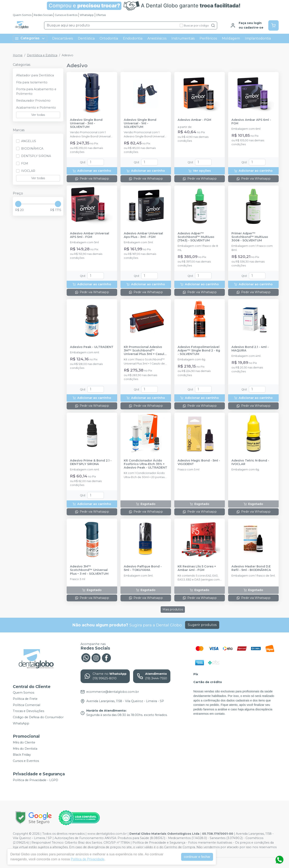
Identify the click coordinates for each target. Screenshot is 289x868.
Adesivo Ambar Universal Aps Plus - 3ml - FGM (143, 235)
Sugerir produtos (202, 625)
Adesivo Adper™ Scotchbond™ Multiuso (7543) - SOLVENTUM (196, 237)
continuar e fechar (197, 857)
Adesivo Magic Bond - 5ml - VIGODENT (199, 462)
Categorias (30, 38)
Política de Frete (25, 699)
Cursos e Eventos (66, 15)
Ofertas (101, 15)
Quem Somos (22, 15)
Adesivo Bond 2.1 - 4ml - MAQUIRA (250, 349)
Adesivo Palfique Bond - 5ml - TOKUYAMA (143, 568)
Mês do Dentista (25, 749)
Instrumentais (183, 38)
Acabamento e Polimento (36, 108)
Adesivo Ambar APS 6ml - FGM (251, 122)
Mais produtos (173, 609)
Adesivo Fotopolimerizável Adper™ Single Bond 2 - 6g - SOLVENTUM (199, 351)
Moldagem (231, 38)
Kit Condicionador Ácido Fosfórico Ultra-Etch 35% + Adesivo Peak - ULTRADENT (146, 464)
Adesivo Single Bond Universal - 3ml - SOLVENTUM (86, 123)
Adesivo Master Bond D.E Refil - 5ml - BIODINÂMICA (251, 568)
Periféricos (208, 38)
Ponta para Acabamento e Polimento (36, 91)
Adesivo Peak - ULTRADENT (92, 347)
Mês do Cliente (24, 742)
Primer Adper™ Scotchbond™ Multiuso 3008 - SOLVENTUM (250, 237)
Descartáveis (63, 38)
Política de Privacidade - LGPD (36, 780)
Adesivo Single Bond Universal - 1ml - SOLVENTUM (140, 123)
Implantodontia (258, 38)
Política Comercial (26, 705)
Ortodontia (109, 38)
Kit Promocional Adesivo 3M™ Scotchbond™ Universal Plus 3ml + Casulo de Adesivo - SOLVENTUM (145, 351)
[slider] (18, 204)
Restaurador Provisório (33, 101)
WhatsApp (87, 15)
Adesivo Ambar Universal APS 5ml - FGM (90, 235)
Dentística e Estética (42, 55)
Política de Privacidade (88, 859)
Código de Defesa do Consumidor (38, 717)
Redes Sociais (43, 15)
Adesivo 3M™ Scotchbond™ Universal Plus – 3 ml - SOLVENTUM (89, 570)
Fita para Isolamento (32, 82)
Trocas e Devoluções (28, 711)
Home (18, 55)
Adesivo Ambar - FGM (194, 120)
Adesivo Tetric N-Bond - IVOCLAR (250, 462)
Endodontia (133, 38)
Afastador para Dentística (35, 75)
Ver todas (38, 115)
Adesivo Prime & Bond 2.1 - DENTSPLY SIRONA (91, 462)
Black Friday (22, 755)
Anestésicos (157, 38)
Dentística (86, 38)
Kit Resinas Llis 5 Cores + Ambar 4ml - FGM (197, 568)
